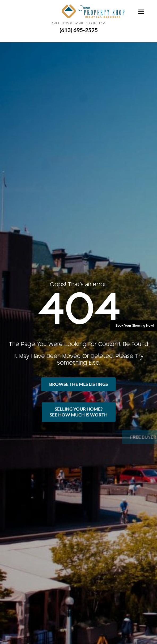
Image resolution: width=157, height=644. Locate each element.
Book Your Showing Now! (135, 325)
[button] (141, 12)
